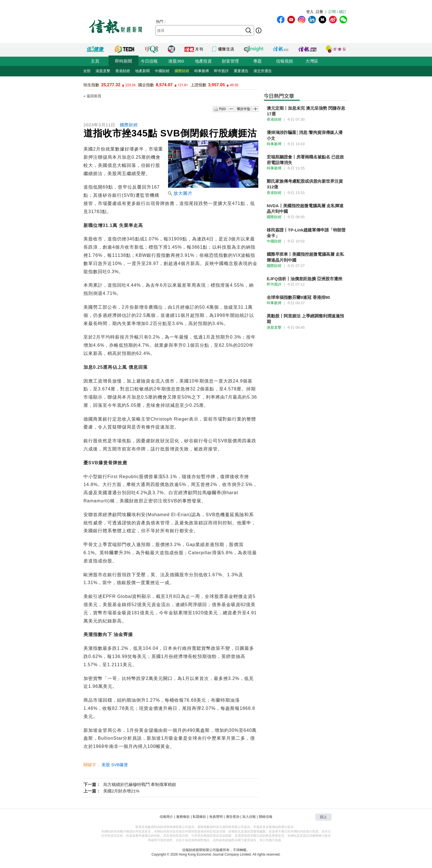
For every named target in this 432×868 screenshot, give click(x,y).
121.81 (183, 85)
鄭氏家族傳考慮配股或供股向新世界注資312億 (305, 184)
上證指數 (199, 85)
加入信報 (249, 817)
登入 (310, 12)
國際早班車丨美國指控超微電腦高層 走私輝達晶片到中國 (305, 257)
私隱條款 (199, 817)
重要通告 (241, 71)
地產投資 (203, 61)
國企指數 (146, 85)
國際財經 (182, 71)
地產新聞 (142, 71)
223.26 (130, 85)
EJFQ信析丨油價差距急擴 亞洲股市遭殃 (305, 279)
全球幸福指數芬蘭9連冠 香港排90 (298, 297)
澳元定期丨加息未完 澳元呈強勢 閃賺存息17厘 (306, 111)
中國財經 (162, 71)
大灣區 (312, 61)
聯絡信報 (266, 817)
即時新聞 (124, 61)
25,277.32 (111, 85)
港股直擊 (103, 71)
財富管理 (230, 61)
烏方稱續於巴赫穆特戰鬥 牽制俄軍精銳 (140, 784)
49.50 (234, 85)
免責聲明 (216, 817)
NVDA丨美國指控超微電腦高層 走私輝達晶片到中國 (305, 208)
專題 (257, 61)
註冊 (319, 12)
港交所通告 (263, 71)
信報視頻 (285, 61)
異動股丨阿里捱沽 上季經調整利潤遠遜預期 (305, 319)
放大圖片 (180, 193)
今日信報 (149, 61)
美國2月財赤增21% (121, 791)
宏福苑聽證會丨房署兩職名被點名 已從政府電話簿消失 (305, 160)
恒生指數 (91, 85)
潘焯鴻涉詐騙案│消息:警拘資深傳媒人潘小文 (305, 135)
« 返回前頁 (92, 96)
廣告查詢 (233, 817)
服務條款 (183, 817)
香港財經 (123, 71)
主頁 (95, 61)
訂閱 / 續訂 (337, 12)
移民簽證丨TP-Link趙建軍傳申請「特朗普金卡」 (306, 233)
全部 (87, 71)
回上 (323, 817)
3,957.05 (217, 85)
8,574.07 (164, 85)
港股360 (176, 61)
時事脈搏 (202, 71)
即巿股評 (221, 71)
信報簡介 (166, 817)
